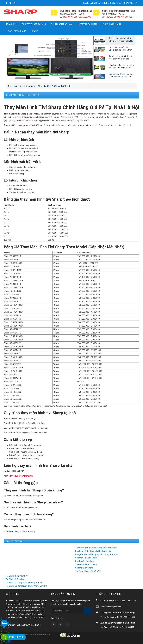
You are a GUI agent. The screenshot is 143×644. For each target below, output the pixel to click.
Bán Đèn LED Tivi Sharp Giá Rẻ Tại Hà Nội (93, 551)
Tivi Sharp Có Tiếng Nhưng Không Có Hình (24, 583)
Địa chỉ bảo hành (112, 24)
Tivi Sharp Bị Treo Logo (16, 579)
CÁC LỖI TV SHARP (17, 31)
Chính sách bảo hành (62, 24)
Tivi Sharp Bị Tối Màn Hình (17, 576)
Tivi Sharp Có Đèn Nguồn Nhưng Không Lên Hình (26, 586)
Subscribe (88, 611)
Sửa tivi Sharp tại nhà (34, 24)
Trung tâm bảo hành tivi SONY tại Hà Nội (23, 625)
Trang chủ (12, 24)
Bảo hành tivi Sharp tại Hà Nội (96, 3)
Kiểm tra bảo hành (88, 24)
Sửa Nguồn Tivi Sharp (85, 561)
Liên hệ (34, 31)
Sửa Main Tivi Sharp (84, 568)
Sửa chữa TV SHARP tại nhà (125, 3)
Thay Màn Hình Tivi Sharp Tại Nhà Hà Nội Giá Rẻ (96, 548)
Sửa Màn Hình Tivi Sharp (86, 558)
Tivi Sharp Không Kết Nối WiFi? (88, 571)
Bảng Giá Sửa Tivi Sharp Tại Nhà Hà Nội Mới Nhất (96, 554)
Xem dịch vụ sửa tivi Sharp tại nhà (19, 476)
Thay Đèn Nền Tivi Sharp (86, 564)
